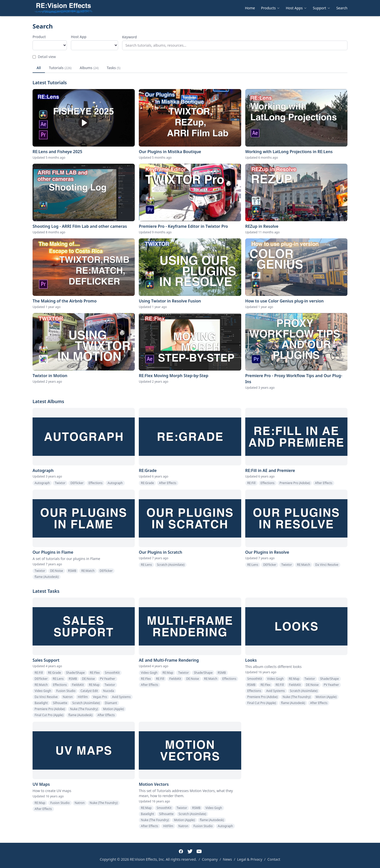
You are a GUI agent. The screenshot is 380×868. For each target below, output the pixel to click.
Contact (274, 859)
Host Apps (296, 8)
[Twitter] (190, 851)
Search (342, 8)
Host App (79, 37)
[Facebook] (181, 851)
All (39, 68)
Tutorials (60, 68)
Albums (89, 68)
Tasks (114, 68)
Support (322, 8)
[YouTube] (199, 851)
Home (250, 8)
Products (270, 8)
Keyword (129, 37)
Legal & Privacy (250, 859)
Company (210, 859)
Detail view (44, 57)
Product (39, 37)
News (227, 859)
